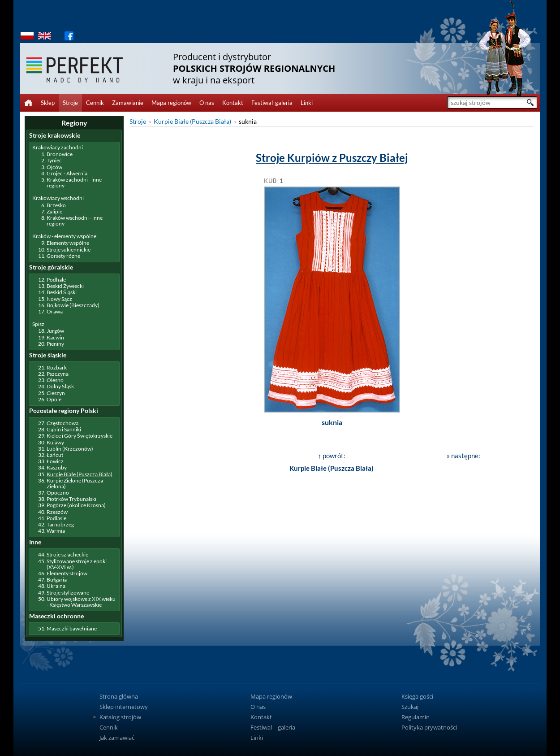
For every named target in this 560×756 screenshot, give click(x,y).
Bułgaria (57, 580)
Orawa (55, 311)
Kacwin (55, 337)
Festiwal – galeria (273, 727)
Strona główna (119, 696)
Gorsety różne (63, 256)
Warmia (56, 531)
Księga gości (417, 696)
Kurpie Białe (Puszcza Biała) (192, 121)
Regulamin (416, 717)
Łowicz (55, 461)
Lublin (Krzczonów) (70, 449)
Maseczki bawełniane (72, 628)
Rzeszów (57, 512)
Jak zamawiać (117, 738)
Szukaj (410, 707)
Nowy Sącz (59, 299)
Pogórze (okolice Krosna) (76, 505)
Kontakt (233, 103)
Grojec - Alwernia (67, 173)
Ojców (54, 167)
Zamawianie (128, 103)
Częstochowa (62, 423)
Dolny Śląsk (60, 386)
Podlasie (56, 518)
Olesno (55, 380)
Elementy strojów (67, 573)
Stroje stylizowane (68, 593)
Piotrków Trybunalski (71, 499)
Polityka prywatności (429, 727)
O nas (207, 103)
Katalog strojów (120, 717)
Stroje (70, 103)
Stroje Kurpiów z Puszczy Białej (332, 158)
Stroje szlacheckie (67, 554)
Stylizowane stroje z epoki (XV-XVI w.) (77, 564)
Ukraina (56, 586)
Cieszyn (56, 393)
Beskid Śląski (62, 292)
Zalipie (54, 211)
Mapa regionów (171, 103)
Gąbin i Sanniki (64, 429)
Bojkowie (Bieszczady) (73, 305)
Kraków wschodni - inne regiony (75, 221)
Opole (54, 399)
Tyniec (54, 160)
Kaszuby (57, 467)
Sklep (48, 103)
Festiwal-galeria (272, 103)
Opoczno (58, 493)
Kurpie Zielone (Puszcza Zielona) (75, 483)
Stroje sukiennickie (69, 250)
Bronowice (60, 154)
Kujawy (55, 442)
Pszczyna (58, 374)
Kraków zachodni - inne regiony (74, 182)
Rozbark (57, 367)
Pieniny (55, 344)
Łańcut (55, 455)
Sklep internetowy (124, 707)
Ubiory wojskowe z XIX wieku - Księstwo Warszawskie (81, 602)
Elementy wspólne (68, 243)
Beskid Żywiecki (65, 286)
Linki (307, 103)
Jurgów (55, 331)
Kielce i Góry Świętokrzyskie (80, 436)
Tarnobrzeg (60, 524)
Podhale (56, 280)
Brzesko (56, 205)
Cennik (95, 103)
